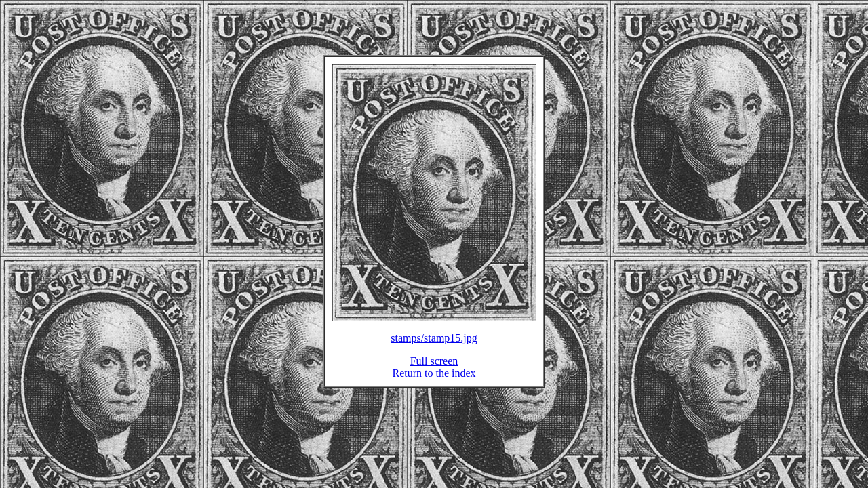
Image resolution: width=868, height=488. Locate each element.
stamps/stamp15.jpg (434, 346)
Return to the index (434, 381)
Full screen (434, 369)
